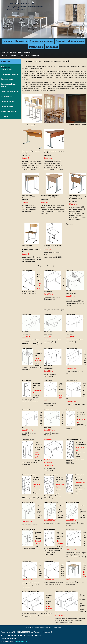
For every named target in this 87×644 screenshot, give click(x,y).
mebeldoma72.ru (21, 641)
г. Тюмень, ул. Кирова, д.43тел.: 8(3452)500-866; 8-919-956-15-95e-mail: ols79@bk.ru (25, 7)
